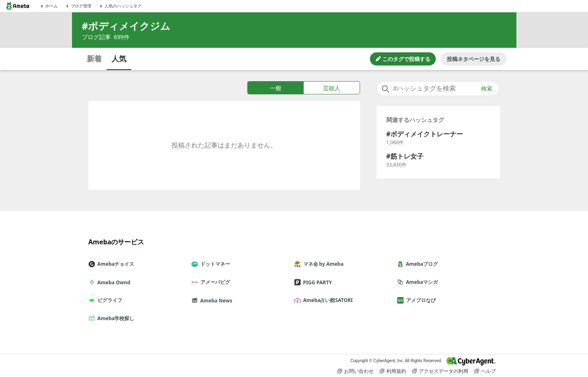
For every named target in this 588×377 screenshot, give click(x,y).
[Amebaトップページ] (18, 6)
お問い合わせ (356, 371)
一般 (276, 88)
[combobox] (438, 89)
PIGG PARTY (316, 282)
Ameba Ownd (113, 282)
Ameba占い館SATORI (327, 300)
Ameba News (215, 301)
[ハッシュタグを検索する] (438, 89)
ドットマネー (214, 264)
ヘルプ (485, 371)
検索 (487, 89)
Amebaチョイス (115, 264)
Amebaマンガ (421, 282)
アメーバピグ (214, 282)
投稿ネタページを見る (474, 59)
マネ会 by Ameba (322, 264)
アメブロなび (420, 300)
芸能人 (332, 88)
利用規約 (393, 371)
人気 (119, 59)
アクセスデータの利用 (440, 371)
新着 (94, 59)
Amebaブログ (421, 264)
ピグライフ (109, 300)
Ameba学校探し (115, 318)
